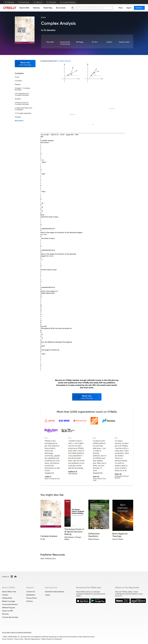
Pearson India (124, 42)
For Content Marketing (68, 2)
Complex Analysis (64, 61)
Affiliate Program (9, 608)
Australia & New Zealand (54, 592)
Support (30, 587)
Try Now (139, 8)
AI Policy (29, 601)
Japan (47, 595)
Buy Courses (61, 8)
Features (36, 8)
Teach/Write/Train (9, 592)
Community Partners (10, 604)
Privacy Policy (32, 598)
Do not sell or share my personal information (17, 632)
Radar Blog (48, 8)
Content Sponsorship (10, 617)
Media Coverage (8, 601)
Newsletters (31, 595)
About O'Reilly (9, 587)
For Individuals (51, 2)
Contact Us (31, 592)
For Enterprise (10, 2)
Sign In (129, 8)
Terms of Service (8, 639)
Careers (5, 595)
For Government (24, 2)
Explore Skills (24, 8)
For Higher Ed (38, 2)
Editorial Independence (32, 639)
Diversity (5, 614)
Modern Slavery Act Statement (52, 639)
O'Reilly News (7, 598)
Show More (19, 121)
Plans (121, 8)
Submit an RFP (8, 611)
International (51, 587)
